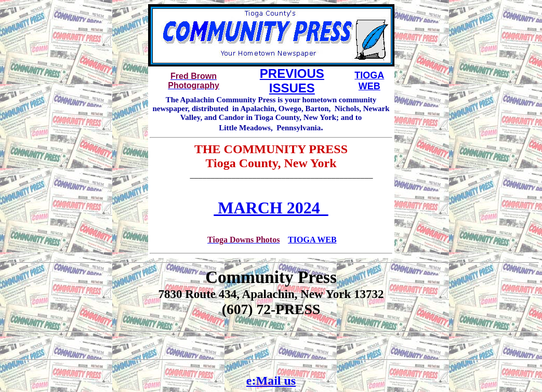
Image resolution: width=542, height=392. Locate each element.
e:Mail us (271, 381)
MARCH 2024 (271, 208)
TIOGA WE (309, 240)
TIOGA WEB (369, 81)
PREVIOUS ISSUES (292, 81)
